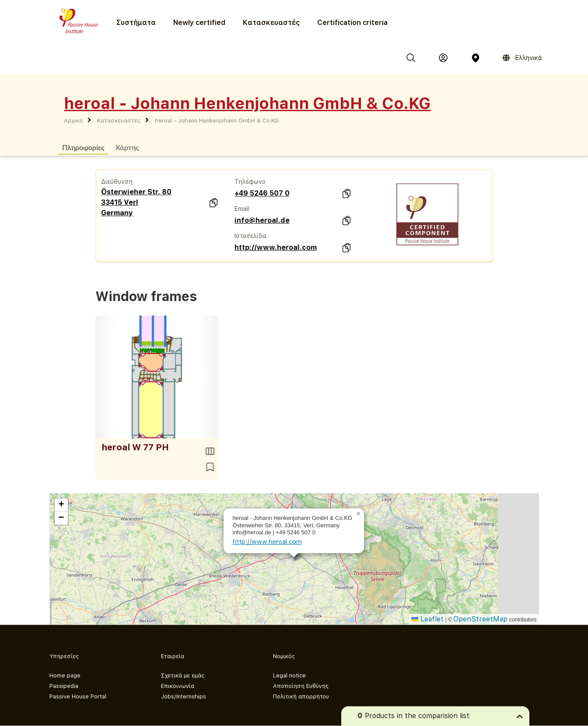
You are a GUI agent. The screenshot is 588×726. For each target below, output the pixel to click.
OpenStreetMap (480, 619)
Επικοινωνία (178, 686)
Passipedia (64, 686)
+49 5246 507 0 (262, 193)
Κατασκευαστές (271, 23)
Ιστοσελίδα (250, 236)
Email (242, 209)
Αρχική (73, 121)
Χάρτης (127, 147)
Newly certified (199, 23)
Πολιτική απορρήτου (301, 696)
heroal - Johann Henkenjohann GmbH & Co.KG (217, 121)
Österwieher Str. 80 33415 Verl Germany (136, 202)
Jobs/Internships (184, 696)
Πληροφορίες (83, 147)
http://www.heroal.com (276, 247)
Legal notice (289, 675)
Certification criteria (352, 23)
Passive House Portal (78, 696)
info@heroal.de (262, 220)
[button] (359, 514)
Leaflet (427, 619)
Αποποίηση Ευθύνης (301, 686)
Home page (65, 675)
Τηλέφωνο (250, 182)
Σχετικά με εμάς (183, 675)
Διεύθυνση (117, 182)
